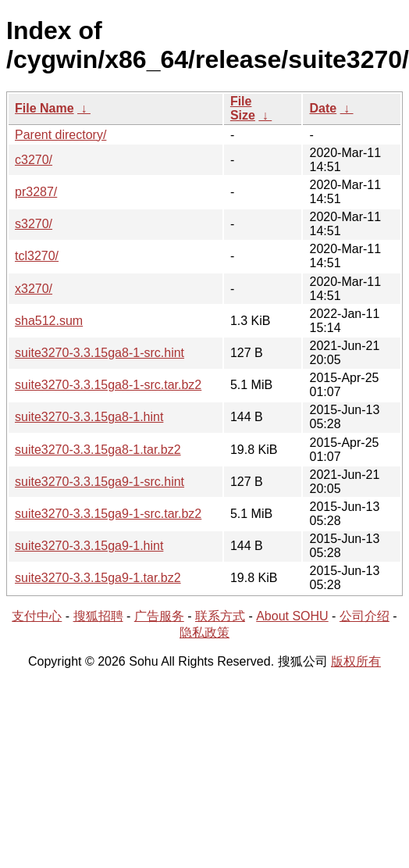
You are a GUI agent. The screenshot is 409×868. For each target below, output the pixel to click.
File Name (44, 108)
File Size (243, 108)
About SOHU (292, 616)
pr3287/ (36, 192)
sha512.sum (49, 321)
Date (323, 108)
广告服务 (159, 616)
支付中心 (37, 616)
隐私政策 (204, 632)
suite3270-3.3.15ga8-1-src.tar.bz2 (108, 385)
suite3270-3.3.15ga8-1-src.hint (100, 353)
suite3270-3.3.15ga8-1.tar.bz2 (98, 450)
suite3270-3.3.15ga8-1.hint (89, 417)
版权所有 (356, 661)
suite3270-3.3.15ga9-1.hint (89, 546)
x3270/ (34, 289)
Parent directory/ (60, 135)
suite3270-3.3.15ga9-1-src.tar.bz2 (108, 514)
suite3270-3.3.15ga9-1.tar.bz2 (98, 578)
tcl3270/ (37, 256)
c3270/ (34, 160)
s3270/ (34, 224)
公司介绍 (365, 616)
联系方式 (220, 616)
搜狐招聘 (98, 616)
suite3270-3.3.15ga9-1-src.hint (100, 482)
